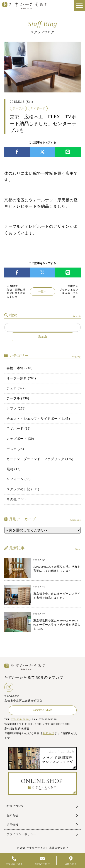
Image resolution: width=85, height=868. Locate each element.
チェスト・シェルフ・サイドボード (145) (38, 419)
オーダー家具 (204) (21, 378)
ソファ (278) (16, 409)
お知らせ (49, 733)
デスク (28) (15, 449)
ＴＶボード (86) (19, 429)
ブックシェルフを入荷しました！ (69, 291)
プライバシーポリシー (21, 834)
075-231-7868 (20, 719)
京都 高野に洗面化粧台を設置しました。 (16, 291)
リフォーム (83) (19, 479)
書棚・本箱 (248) (20, 368)
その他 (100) (16, 499)
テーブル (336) (18, 398)
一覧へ (42, 291)
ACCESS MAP (42, 710)
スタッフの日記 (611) (23, 489)
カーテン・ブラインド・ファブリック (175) (40, 459)
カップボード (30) (20, 439)
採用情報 (12, 825)
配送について (15, 806)
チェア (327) (16, 388)
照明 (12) (14, 469)
